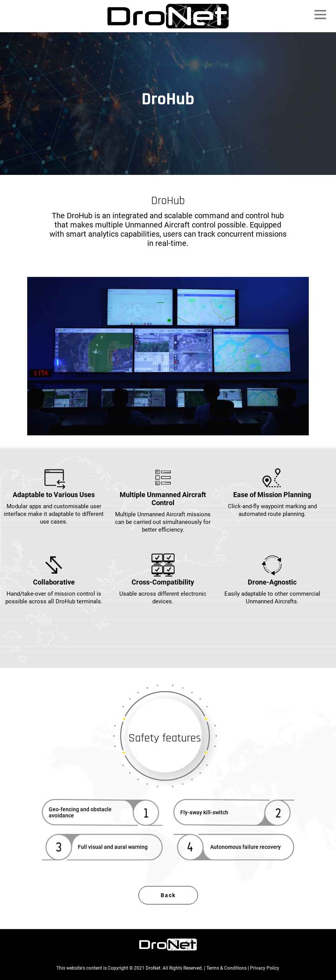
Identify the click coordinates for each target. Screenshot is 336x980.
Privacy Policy (265, 968)
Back (168, 895)
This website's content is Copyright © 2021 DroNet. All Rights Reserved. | (131, 968)
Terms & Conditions (226, 968)
